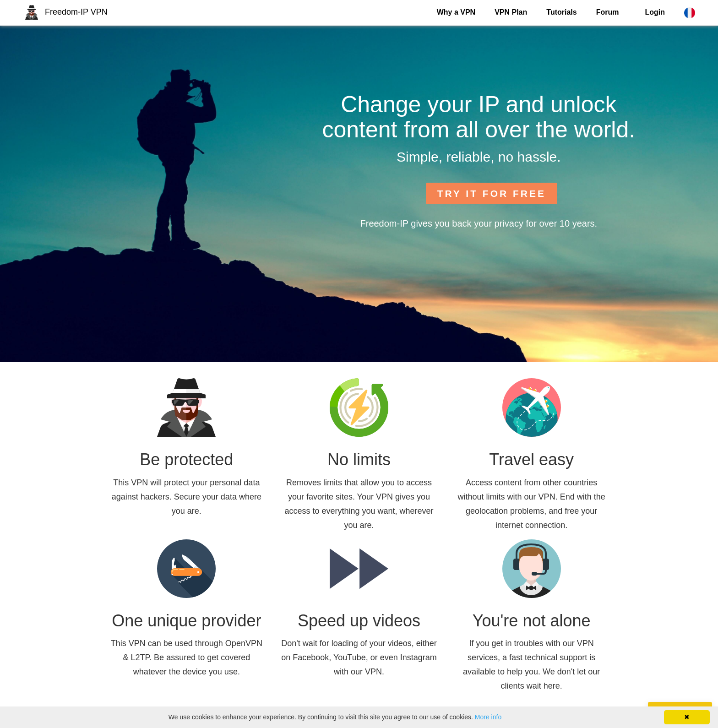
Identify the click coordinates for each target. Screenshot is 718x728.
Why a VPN (456, 12)
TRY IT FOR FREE (492, 193)
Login (655, 12)
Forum (608, 12)
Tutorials (561, 12)
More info (488, 717)
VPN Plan (511, 12)
